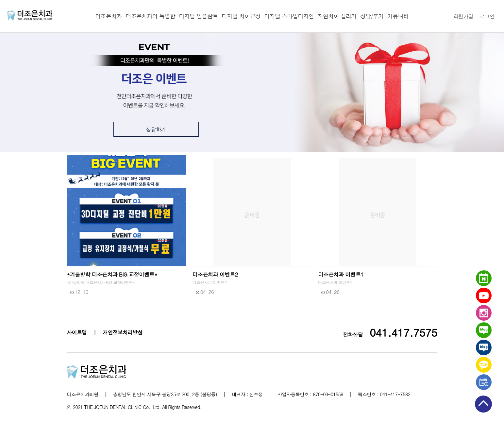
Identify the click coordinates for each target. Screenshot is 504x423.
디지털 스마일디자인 (289, 16)
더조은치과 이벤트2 (215, 274)
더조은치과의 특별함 (150, 16)
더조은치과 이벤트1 (341, 274)
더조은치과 (109, 16)
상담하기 (156, 129)
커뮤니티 (398, 16)
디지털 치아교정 (241, 16)
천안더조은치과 (30, 15)
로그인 (487, 16)
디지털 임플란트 (199, 16)
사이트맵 (77, 332)
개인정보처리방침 (122, 332)
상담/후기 (372, 16)
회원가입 (463, 16)
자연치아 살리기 (337, 16)
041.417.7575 (403, 332)
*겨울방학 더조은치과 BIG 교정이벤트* (112, 274)
